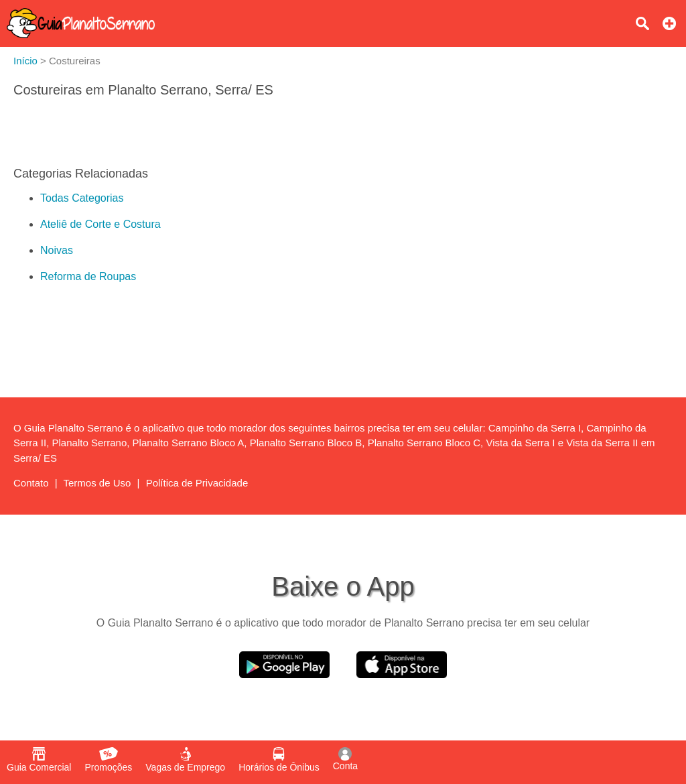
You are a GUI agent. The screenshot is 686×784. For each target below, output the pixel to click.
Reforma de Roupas (88, 276)
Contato (31, 483)
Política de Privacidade (197, 483)
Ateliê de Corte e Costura (100, 224)
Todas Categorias (82, 198)
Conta (345, 759)
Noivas (57, 250)
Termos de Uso (97, 483)
